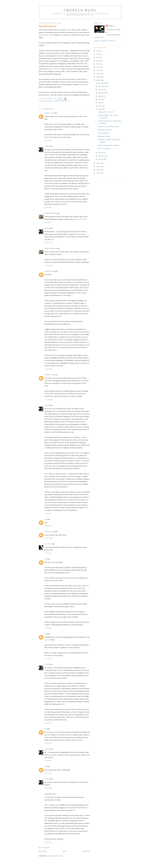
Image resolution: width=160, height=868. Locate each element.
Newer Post (42, 851)
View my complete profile (105, 41)
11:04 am (48, 265)
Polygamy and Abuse (105, 130)
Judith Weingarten (50, 213)
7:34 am (48, 553)
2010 (98, 74)
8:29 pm (48, 222)
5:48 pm (48, 208)
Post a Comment (44, 848)
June (100, 103)
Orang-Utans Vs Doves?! (106, 112)
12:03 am (48, 243)
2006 (98, 166)
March (101, 153)
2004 (98, 173)
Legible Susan (49, 113)
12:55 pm (48, 400)
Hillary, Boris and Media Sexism (108, 127)
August (101, 96)
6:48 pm (48, 743)
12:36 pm (48, 788)
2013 (98, 64)
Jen (45, 519)
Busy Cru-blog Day (104, 149)
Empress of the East (80, 219)
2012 (98, 67)
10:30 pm (48, 526)
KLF (49, 640)
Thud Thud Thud (103, 133)
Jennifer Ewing (49, 271)
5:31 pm (48, 140)
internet (58, 101)
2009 (98, 77)
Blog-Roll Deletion (47, 26)
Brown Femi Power (55, 69)
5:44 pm (48, 842)
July (100, 99)
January (101, 159)
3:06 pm (48, 513)
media (65, 101)
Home (65, 851)
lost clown (48, 544)
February (101, 156)
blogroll (49, 101)
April (100, 109)
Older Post (87, 851)
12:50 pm (48, 369)
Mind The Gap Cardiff (46, 35)
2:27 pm (48, 659)
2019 (98, 51)
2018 (98, 54)
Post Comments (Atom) (55, 856)
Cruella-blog (80, 10)
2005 (98, 170)
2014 (98, 61)
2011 (98, 70)
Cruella (47, 146)
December (102, 83)
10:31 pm (48, 538)
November (102, 86)
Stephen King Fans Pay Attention (109, 145)
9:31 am (48, 773)
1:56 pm (48, 628)
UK (69, 101)
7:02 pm (48, 761)
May (100, 106)
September (102, 93)
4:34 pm (48, 723)
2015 (98, 57)
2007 (98, 163)
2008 (98, 80)
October (101, 90)
